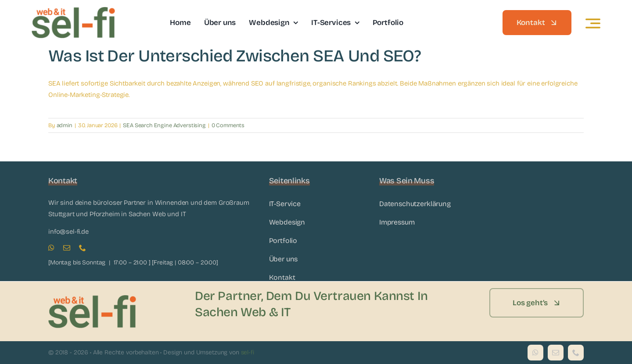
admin (65, 125)
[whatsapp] (51, 248)
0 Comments (228, 125)
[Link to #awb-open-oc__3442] (593, 23)
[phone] (83, 248)
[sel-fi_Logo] (73, 10)
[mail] (67, 248)
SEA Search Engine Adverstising (164, 125)
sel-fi (248, 352)
